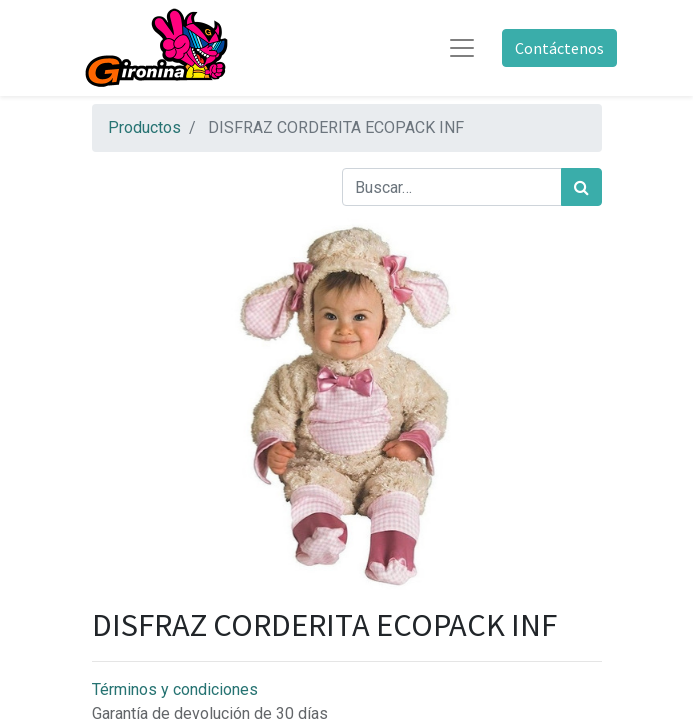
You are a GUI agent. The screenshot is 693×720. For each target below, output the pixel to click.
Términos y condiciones (175, 689)
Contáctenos (559, 48)
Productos (144, 127)
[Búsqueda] (581, 187)
